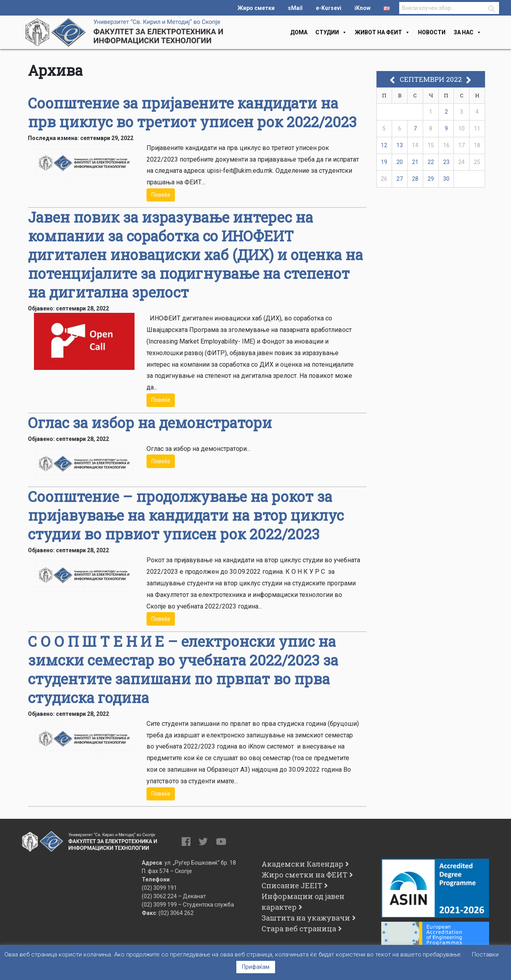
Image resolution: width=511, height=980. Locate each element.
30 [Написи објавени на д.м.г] (446, 179)
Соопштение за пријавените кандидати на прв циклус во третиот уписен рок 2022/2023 (192, 112)
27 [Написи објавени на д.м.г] (400, 179)
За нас (467, 32)
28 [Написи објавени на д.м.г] (415, 179)
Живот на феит (382, 32)
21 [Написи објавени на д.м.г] (415, 162)
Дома (299, 32)
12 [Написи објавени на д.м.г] (384, 145)
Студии (331, 32)
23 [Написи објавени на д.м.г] (446, 162)
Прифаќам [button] (256, 967)
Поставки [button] (485, 954)
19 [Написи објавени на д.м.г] (384, 162)
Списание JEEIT (292, 885)
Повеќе (161, 195)
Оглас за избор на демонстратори (150, 423)
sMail (295, 8)
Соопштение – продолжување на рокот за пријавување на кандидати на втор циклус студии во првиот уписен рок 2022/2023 (186, 515)
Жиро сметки (256, 8)
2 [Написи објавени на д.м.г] (446, 112)
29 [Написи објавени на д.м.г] (431, 179)
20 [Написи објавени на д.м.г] (400, 162)
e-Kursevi (329, 8)
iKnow (362, 8)
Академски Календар (302, 864)
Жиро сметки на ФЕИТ (304, 875)
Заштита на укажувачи (306, 918)
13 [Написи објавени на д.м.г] (400, 145)
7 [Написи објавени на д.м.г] (415, 128)
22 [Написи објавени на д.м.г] (431, 162)
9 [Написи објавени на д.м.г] (446, 128)
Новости (432, 32)
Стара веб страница (299, 929)
